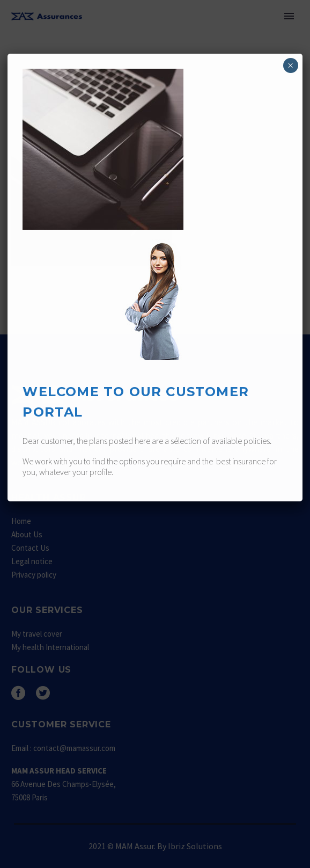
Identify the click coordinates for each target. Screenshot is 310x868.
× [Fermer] (290, 65)
